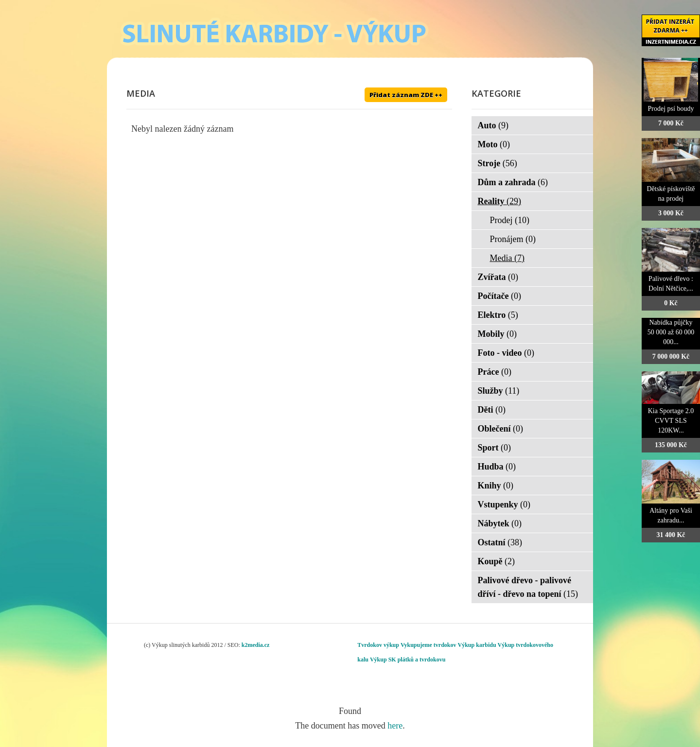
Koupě (497, 561)
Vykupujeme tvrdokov (429, 645)
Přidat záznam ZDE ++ (406, 95)
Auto (493, 125)
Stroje (498, 163)
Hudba (497, 467)
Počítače (499, 296)
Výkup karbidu (477, 645)
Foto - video (506, 353)
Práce (495, 372)
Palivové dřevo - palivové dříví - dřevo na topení (528, 587)
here (395, 726)
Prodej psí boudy (671, 109)
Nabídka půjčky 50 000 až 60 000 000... (671, 332)
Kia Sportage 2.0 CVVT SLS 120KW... (671, 421)
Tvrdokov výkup (378, 645)
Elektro (498, 315)
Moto (494, 144)
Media (507, 258)
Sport (495, 448)
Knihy (496, 486)
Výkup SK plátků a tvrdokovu (408, 660)
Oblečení (501, 429)
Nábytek (500, 523)
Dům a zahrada (513, 182)
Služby (499, 391)
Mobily (498, 334)
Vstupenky (504, 504)
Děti (492, 410)
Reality (499, 201)
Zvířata (498, 277)
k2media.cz (256, 645)
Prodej (510, 220)
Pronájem (513, 239)
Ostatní (500, 542)
